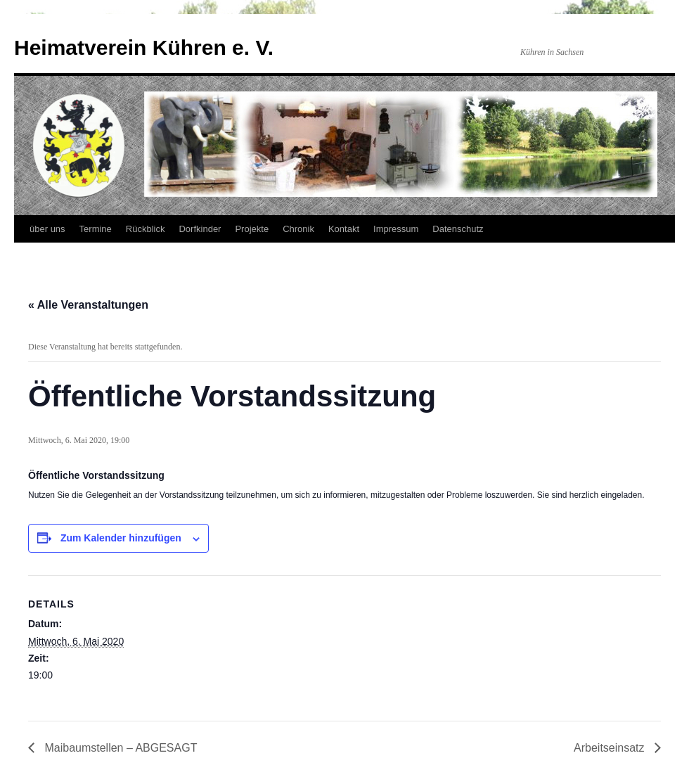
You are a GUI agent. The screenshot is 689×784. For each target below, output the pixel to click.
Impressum (396, 229)
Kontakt (344, 229)
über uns (47, 229)
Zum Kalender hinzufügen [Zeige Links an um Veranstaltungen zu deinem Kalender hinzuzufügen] (121, 538)
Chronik (298, 229)
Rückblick (146, 229)
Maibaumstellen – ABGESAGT (119, 748)
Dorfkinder (200, 229)
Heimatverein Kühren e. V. (144, 47)
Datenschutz (458, 229)
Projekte (252, 229)
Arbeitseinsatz (611, 748)
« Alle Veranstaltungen (88, 305)
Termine (96, 229)
